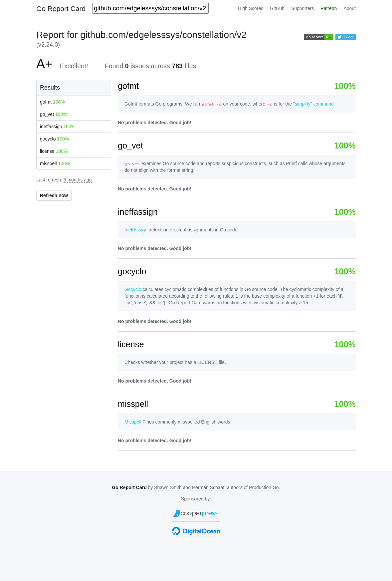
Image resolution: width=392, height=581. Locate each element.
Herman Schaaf (208, 487)
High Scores (251, 8)
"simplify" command (313, 104)
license (54, 151)
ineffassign (58, 127)
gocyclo (54, 139)
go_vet (54, 114)
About (350, 8)
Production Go (264, 487)
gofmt (52, 102)
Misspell (133, 422)
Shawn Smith (168, 487)
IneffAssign (136, 230)
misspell (55, 163)
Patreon (329, 8)
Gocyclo (133, 289)
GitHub (277, 8)
